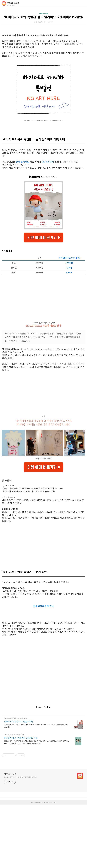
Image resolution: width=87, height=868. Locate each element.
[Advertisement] (43, 44)
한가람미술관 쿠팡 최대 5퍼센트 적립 (21, 801)
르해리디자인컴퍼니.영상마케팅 (19, 785)
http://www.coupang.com (12, 798)
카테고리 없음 (43, 14)
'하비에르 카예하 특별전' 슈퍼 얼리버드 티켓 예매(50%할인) (44, 17)
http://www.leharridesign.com (14, 782)
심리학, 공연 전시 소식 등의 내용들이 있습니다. (20, 841)
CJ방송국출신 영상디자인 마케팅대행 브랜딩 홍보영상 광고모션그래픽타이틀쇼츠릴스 (36, 789)
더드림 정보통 (13, 3)
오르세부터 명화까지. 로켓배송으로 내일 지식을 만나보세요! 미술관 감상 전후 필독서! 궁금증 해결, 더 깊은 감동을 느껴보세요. (37, 806)
